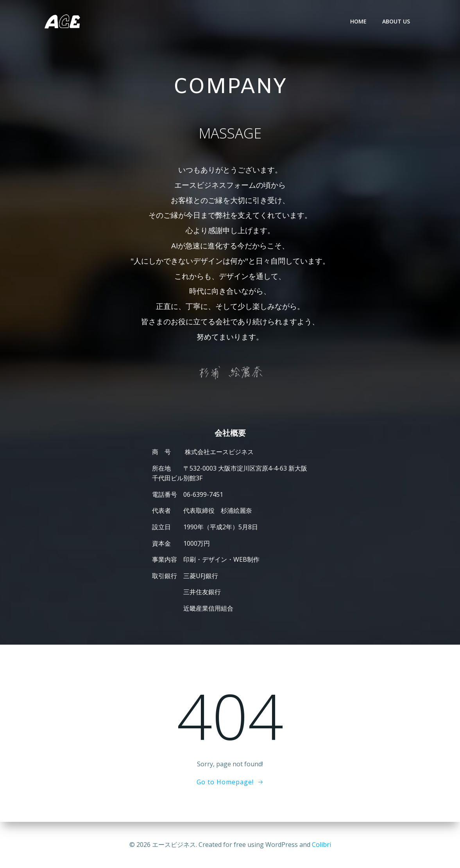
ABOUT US (396, 21)
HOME (358, 21)
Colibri (321, 845)
